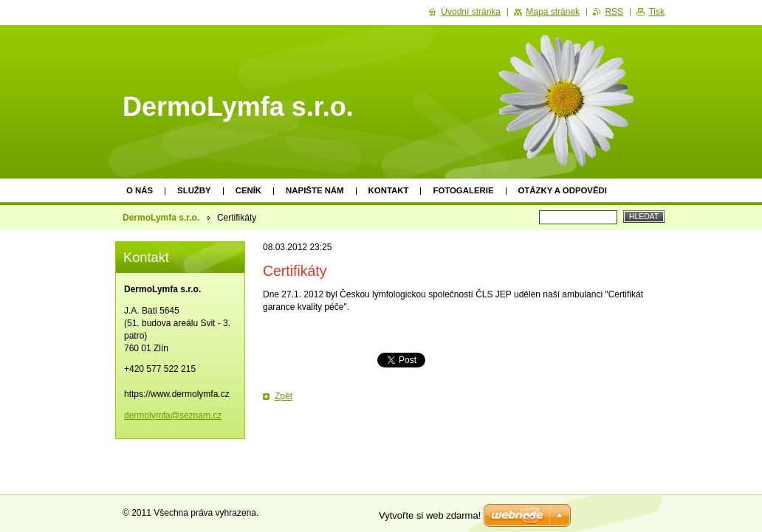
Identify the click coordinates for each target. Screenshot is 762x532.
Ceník (248, 190)
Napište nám (315, 190)
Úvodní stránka (471, 12)
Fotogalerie (463, 190)
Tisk (656, 12)
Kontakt (389, 190)
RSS (614, 12)
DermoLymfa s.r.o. (161, 218)
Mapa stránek (553, 12)
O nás (140, 190)
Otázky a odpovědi (563, 190)
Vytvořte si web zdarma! (430, 515)
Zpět (284, 396)
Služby (194, 190)
